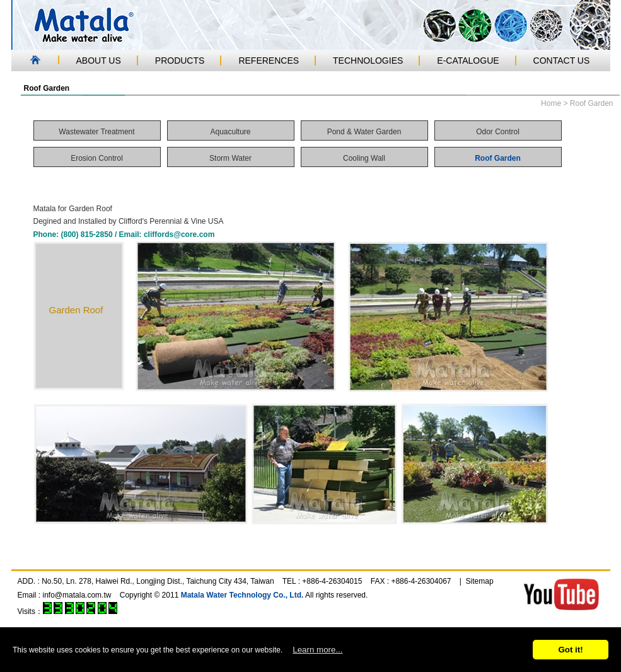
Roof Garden (498, 158)
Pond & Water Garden (364, 132)
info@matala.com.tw (77, 595)
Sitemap (480, 581)
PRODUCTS (180, 61)
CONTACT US (562, 61)
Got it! (570, 650)
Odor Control (498, 132)
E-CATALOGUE (468, 61)
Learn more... (317, 650)
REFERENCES (269, 61)
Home (551, 103)
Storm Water (230, 158)
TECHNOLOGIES (368, 61)
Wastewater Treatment (96, 132)
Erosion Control (97, 158)
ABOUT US (99, 61)
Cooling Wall (364, 158)
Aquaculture (230, 132)
